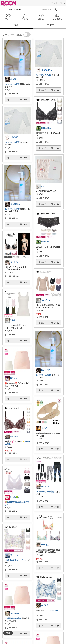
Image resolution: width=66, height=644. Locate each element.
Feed (8, 17)
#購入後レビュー (19, 560)
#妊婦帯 (18, 618)
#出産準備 (9, 618)
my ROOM (58, 17)
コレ (12, 100)
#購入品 (8, 560)
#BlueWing (41, 492)
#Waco (57, 610)
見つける (25, 17)
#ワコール (49, 610)
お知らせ (41, 17)
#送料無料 (51, 492)
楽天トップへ (58, 3)
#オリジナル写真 (12, 84)
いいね (25, 100)
